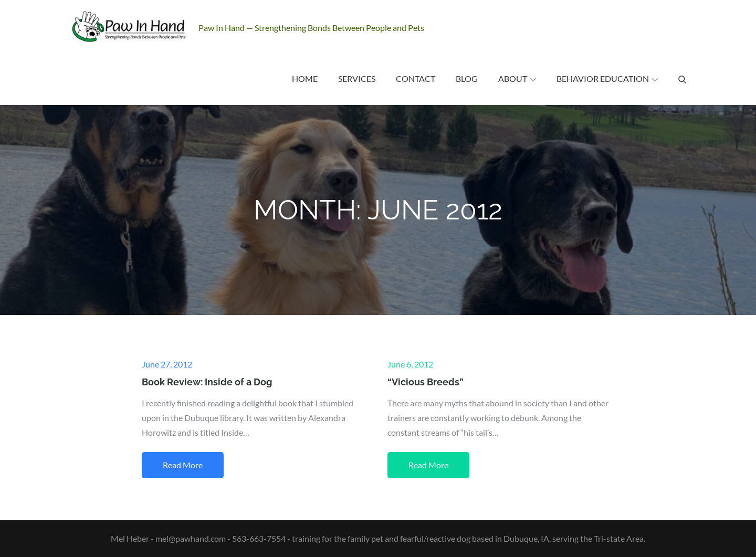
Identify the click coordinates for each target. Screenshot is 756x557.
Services (357, 78)
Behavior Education (607, 78)
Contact (416, 78)
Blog (467, 78)
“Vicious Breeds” (426, 382)
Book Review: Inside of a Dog (207, 382)
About (517, 78)
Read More (183, 465)
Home (305, 78)
